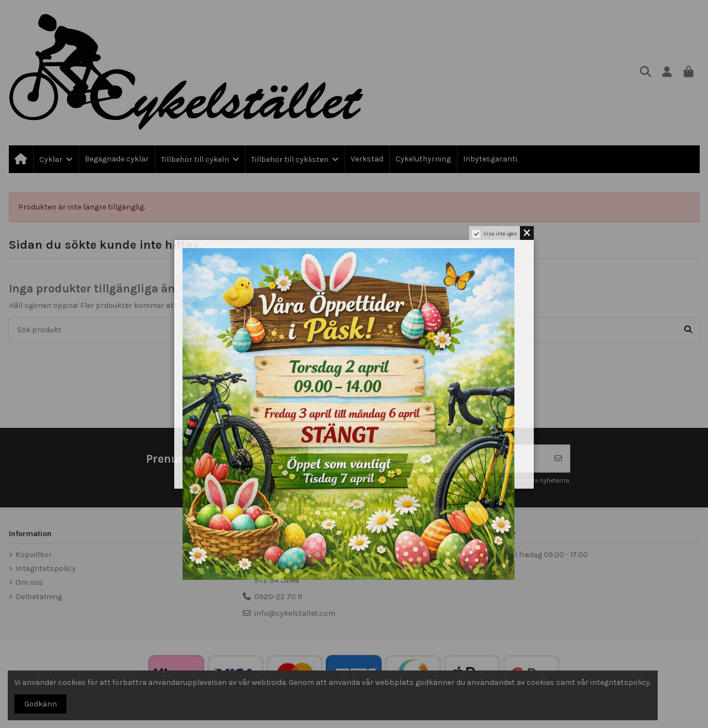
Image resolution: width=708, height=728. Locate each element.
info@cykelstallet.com (295, 613)
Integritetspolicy (46, 569)
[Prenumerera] (558, 459)
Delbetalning (39, 597)
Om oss (29, 582)
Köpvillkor (34, 555)
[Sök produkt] (688, 330)
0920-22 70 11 (278, 597)
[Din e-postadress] (428, 459)
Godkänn (41, 704)
